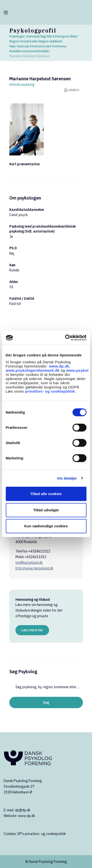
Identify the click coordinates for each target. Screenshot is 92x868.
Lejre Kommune (55, 46)
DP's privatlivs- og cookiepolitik (42, 834)
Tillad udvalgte (46, 510)
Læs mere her (32, 630)
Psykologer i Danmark (24, 36)
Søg (43, 36)
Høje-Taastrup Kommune (27, 46)
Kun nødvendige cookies (46, 526)
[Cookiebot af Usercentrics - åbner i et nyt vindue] (66, 338)
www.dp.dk (59, 366)
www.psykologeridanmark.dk (33, 370)
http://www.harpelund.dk (34, 568)
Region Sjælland (50, 41)
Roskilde (43, 51)
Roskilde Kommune (23, 51)
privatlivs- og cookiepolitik (50, 391)
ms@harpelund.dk (29, 563)
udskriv (74, 90)
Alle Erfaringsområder (62, 36)
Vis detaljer (67, 478)
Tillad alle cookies (46, 494)
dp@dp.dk (23, 810)
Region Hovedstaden (24, 41)
